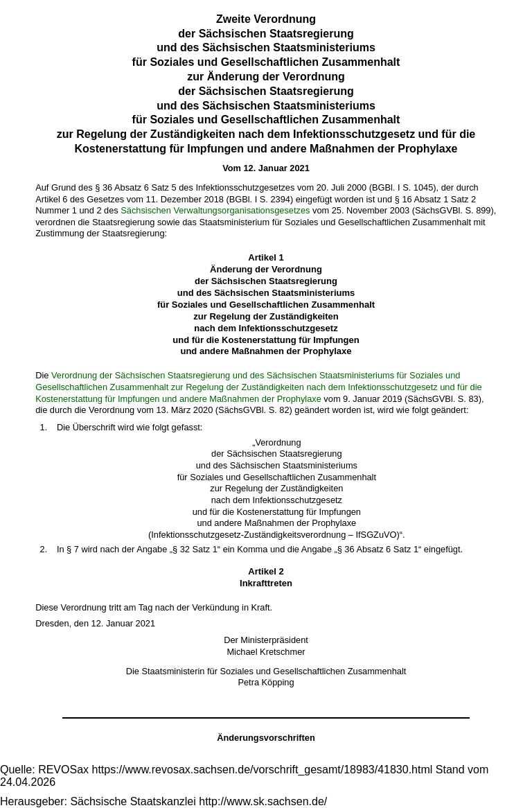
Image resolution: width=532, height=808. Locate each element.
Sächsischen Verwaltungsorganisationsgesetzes (215, 210)
